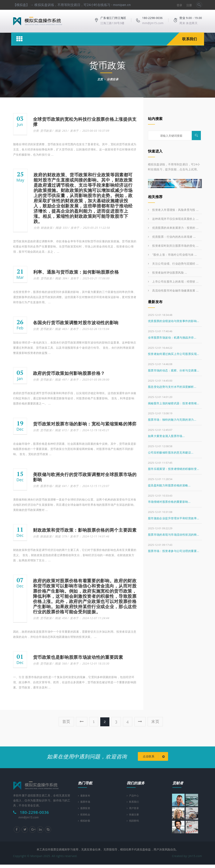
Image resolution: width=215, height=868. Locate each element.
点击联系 (154, 759)
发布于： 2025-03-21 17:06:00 (90, 278)
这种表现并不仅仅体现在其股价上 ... (173, 219)
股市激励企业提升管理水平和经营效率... (174, 518)
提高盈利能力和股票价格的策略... (169, 485)
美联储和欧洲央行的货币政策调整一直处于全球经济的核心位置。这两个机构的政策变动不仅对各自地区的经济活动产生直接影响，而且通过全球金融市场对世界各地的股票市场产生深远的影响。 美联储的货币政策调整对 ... (75, 505)
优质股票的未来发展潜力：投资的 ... (173, 228)
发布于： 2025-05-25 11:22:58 (90, 228)
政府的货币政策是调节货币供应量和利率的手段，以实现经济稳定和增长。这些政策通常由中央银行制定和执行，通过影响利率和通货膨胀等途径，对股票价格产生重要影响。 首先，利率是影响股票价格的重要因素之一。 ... (75, 398)
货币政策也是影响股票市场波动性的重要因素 (78, 657)
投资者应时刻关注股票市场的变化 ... (173, 246)
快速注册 (134, 819)
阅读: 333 (62, 228)
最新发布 (85, 799)
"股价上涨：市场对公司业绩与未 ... (172, 255)
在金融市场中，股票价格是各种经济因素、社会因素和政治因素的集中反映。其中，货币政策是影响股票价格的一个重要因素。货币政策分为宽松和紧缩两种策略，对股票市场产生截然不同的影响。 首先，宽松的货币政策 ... (75, 449)
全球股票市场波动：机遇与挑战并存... (172, 337)
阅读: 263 (61, 131)
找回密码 (134, 826)
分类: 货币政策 (42, 131)
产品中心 (134, 799)
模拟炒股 (85, 826)
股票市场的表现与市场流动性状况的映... (174, 535)
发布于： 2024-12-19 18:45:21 (90, 430)
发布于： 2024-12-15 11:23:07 (90, 486)
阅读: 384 (61, 278)
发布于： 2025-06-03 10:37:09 (90, 131)
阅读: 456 (61, 618)
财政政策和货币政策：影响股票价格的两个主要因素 (85, 530)
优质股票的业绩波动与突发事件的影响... (174, 321)
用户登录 (134, 813)
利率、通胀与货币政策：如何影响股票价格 (76, 272)
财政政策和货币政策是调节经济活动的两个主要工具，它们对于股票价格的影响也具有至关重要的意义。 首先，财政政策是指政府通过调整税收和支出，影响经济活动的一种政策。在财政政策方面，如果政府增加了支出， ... (75, 555)
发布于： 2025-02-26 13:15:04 (90, 329)
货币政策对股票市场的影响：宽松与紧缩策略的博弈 (85, 424)
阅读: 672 (61, 430)
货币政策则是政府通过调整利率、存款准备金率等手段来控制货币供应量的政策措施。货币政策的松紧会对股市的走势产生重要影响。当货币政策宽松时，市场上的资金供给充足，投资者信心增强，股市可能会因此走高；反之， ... (75, 246)
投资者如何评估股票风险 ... (168, 272)
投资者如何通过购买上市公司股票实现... (174, 354)
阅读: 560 (61, 663)
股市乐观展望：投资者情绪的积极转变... (174, 469)
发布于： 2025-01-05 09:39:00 (90, 380)
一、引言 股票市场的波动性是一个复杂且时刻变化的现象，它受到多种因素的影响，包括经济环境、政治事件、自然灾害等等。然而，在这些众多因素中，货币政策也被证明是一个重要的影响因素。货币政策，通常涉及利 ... (75, 682)
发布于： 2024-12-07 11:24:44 (90, 618)
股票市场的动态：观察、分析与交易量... (174, 370)
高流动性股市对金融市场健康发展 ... (173, 290)
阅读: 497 (61, 380)
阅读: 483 (61, 329)
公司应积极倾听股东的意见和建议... (171, 452)
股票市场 (85, 806)
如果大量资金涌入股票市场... (166, 436)
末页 (155, 722)
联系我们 (190, 39)
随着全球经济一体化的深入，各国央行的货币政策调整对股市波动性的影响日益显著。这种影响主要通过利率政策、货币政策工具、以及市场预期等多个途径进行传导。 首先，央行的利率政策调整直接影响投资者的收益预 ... (75, 348)
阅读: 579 (61, 536)
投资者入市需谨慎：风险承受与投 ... (173, 210)
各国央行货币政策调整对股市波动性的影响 (76, 323)
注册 (189, 5)
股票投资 (85, 813)
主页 (100, 79)
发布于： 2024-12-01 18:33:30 (90, 663)
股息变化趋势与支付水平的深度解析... (172, 387)
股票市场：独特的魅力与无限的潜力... (172, 420)
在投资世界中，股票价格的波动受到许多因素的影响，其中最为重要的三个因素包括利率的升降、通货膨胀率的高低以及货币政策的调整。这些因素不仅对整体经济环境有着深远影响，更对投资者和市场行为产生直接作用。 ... (75, 297)
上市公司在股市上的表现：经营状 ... (173, 281)
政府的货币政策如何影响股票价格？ (69, 373)
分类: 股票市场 (42, 486)
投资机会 (85, 819)
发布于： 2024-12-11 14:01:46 (90, 536)
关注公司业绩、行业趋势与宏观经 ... (173, 264)
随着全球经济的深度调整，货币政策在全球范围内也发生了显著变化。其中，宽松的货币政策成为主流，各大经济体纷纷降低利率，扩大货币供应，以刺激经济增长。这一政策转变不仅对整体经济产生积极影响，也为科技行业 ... (75, 149)
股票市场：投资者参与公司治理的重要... (174, 551)
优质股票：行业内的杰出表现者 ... (172, 237)
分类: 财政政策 (43, 228)
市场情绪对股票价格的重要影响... (169, 502)
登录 (179, 5)
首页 (66, 722)
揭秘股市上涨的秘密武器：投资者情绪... (174, 403)
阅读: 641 (61, 486)
